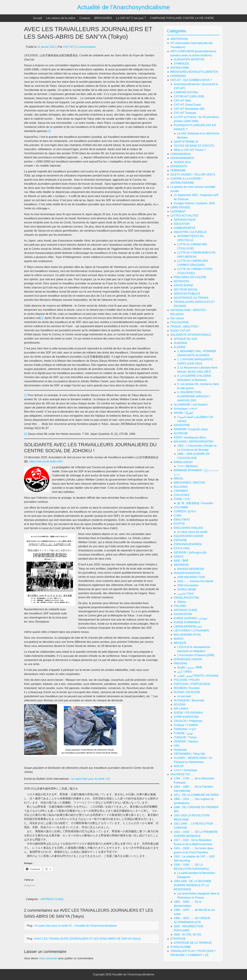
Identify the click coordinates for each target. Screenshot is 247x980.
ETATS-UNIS (182, 548)
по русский (184, 696)
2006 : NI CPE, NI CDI (187, 935)
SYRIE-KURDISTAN (186, 717)
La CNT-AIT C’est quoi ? (131, 18)
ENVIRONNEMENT (182, 158)
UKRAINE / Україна (186, 741)
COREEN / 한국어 (185, 511)
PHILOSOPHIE (180, 322)
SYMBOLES (181, 64)
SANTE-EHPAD (183, 285)
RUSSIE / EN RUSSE (187, 692)
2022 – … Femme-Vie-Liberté (195, 581)
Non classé (177, 318)
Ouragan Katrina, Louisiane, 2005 (194, 203)
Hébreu (182, 602)
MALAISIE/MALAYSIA (187, 635)
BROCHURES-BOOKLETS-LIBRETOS (194, 72)
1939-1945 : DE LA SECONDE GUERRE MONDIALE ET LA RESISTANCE (193, 885)
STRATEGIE (178, 939)
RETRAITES (181, 281)
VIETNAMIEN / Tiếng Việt (189, 754)
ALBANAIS (180, 343)
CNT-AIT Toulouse (185, 113)
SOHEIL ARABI (187, 589)
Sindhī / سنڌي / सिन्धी (190, 668)
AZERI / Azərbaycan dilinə (190, 437)
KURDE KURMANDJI (187, 622)
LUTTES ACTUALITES (184, 216)
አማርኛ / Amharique (185, 770)
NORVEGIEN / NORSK (188, 659)
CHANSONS (178, 76)
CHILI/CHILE (182, 495)
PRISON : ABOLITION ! (185, 327)
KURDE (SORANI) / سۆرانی (191, 618)
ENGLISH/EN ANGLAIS (188, 528)
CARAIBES (181, 491)
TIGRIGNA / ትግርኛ (185, 729)
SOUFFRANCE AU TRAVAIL (191, 298)
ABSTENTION (179, 39)
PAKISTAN (180, 663)
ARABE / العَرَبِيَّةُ (183, 413)
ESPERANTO (179, 166)
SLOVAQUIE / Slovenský (189, 700)
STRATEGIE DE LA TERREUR (193, 943)
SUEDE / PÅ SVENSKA (188, 713)
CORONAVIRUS (180, 154)
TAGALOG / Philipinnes (188, 721)
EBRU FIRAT (182, 520)
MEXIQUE (180, 643)
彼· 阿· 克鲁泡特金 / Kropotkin (195, 503)
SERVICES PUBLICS (187, 294)
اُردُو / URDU (185, 672)
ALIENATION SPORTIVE (189, 59)
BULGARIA (181, 487)
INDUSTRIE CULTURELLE (190, 232)
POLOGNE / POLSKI (187, 680)
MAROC (179, 639)
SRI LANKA (181, 709)
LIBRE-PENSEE (180, 207)
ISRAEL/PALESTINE (186, 598)
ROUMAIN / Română (187, 688)
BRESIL (179, 479)
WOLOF (179, 766)
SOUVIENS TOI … (182, 774)
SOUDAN (180, 704)
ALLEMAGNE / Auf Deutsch (191, 405)
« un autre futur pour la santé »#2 (89, 779)
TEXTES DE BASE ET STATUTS (194, 146)
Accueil (38, 18)
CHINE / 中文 (182, 499)
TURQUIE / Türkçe (185, 737)
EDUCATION (182, 224)
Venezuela (180, 750)
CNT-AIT (69, 47)
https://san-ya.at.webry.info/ (46, 461)
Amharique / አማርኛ (185, 409)
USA (177, 746)
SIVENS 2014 (182, 162)
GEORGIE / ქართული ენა (190, 552)
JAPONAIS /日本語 (52, 899)
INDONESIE (181, 565)
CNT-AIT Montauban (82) (189, 109)
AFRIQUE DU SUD (186, 339)
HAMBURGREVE (184, 228)
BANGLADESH (183, 462)
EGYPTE (179, 524)
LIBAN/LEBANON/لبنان (188, 626)
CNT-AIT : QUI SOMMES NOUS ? (191, 80)
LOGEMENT (178, 211)
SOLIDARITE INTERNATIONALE (191, 335)
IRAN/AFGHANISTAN (187, 573)
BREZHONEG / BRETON (189, 483)
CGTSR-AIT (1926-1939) (189, 96)
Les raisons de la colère (61, 18)
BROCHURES (103, 18)
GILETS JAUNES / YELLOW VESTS (193, 175)
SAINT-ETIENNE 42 (186, 142)
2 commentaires (86, 47)
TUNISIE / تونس (183, 733)
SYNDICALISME (181, 947)
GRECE (179, 557)
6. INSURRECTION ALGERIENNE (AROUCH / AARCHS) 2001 (194, 396)
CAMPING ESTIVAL (186, 92)
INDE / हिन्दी (181, 561)
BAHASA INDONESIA (191, 569)
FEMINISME (178, 170)
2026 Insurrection (188, 585)
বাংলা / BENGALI (188, 466)
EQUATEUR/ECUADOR (189, 536)
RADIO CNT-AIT (180, 331)
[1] (49, 131)
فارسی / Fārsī (186, 594)
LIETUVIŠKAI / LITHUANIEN (191, 631)
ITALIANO (180, 606)
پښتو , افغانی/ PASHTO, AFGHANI (198, 676)
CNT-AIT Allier (182, 101)
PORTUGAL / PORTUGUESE (192, 684)
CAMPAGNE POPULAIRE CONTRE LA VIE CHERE (182, 18)
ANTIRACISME (180, 68)
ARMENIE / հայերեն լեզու (191, 429)
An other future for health (192, 532)
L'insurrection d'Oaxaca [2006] (196, 655)
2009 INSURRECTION (191, 577)
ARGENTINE (182, 425)
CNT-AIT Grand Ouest (187, 105)
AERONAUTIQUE (185, 220)
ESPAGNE (180, 540)
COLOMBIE (181, 507)
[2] (42, 318)
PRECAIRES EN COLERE (190, 277)
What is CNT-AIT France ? (190, 150)
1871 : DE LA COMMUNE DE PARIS (196, 795)
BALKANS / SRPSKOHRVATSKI (194, 442)
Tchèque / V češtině (186, 725)
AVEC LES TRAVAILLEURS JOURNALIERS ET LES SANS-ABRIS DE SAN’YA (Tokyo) (87, 939)
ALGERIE (180, 347)
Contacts (85, 18)
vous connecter (48, 958)
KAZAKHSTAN (183, 614)
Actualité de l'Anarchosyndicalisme (124, 7)
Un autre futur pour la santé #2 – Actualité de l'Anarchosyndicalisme (76, 926)
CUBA (178, 516)
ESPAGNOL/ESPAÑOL (188, 544)
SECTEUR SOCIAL (186, 290)
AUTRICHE (181, 433)
